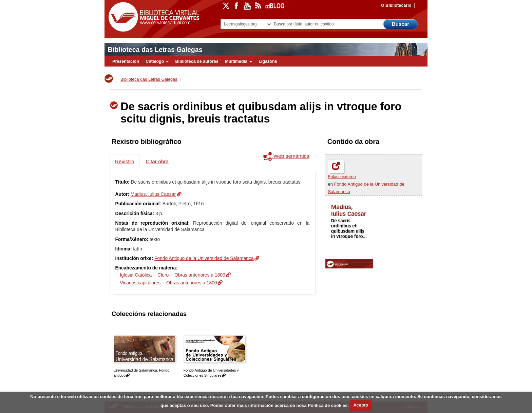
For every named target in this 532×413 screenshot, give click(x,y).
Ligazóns (268, 61)
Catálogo (157, 61)
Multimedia (238, 61)
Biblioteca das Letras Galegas (155, 50)
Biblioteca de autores (197, 61)
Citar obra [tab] (157, 161)
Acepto (361, 405)
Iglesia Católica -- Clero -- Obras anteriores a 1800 (172, 275)
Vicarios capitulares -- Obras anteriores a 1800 (168, 283)
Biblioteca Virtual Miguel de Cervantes (152, 17)
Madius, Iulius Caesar (153, 194)
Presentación (126, 61)
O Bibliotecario (396, 5)
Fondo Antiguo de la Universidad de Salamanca (204, 258)
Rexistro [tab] (125, 161)
